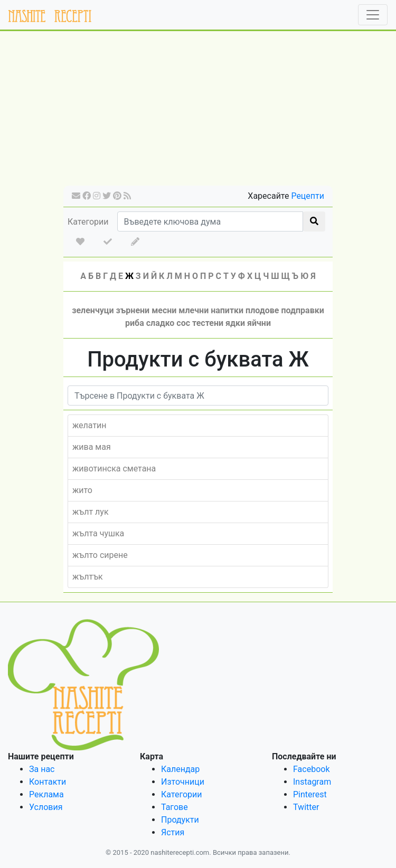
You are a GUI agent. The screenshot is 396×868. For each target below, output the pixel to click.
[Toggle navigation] (373, 15)
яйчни (259, 323)
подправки (302, 310)
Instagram (312, 782)
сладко (161, 323)
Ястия (173, 832)
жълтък (88, 577)
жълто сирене (100, 555)
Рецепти (308, 196)
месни (164, 310)
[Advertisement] (198, 112)
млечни (194, 310)
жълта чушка (98, 533)
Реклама (46, 794)
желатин (89, 425)
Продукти (180, 820)
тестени (208, 323)
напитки (227, 310)
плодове (262, 310)
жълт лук (91, 512)
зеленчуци (93, 310)
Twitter (306, 807)
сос (183, 323)
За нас (42, 769)
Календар (180, 769)
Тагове (175, 807)
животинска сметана (114, 469)
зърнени (133, 310)
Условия (46, 807)
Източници (183, 782)
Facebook (311, 769)
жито (82, 490)
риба (135, 323)
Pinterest (310, 794)
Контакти (48, 782)
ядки (235, 323)
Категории (88, 222)
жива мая (92, 447)
